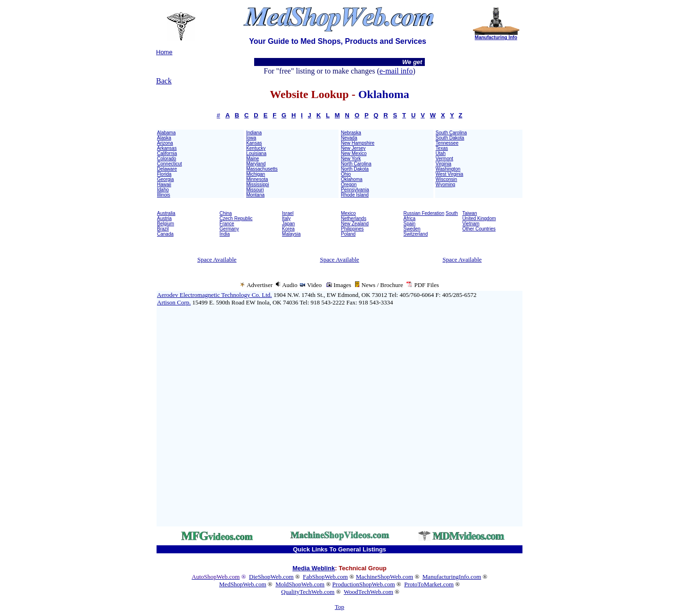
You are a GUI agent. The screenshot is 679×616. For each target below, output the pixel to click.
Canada (165, 234)
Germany (229, 229)
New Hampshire (358, 143)
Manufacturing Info (496, 37)
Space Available (217, 259)
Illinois (164, 195)
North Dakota (355, 169)
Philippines (352, 229)
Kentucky (256, 148)
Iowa (251, 138)
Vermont (444, 159)
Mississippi (257, 185)
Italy (286, 218)
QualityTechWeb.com (308, 592)
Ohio (346, 174)
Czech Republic (236, 218)
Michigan (256, 174)
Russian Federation (424, 213)
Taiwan (469, 213)
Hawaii (164, 185)
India (225, 234)
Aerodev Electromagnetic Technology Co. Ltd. (215, 295)
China (226, 213)
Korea (288, 229)
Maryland (256, 164)
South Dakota (450, 138)
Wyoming (446, 185)
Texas (442, 148)
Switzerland (416, 234)
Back (164, 81)
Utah (441, 153)
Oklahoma (352, 179)
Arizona (165, 143)
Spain (410, 224)
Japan (288, 224)
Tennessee (447, 143)
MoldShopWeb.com (300, 584)
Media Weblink (314, 568)
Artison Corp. (174, 302)
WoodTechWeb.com (368, 592)
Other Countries (479, 229)
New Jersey (353, 148)
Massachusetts (262, 169)
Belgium (166, 224)
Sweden (412, 229)
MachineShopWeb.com (385, 577)
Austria (164, 218)
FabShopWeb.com (325, 577)
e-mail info (396, 71)
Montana (255, 195)
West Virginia (450, 174)
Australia (166, 213)
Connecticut (170, 164)
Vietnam (471, 224)
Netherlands (354, 218)
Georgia (166, 179)
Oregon (349, 185)
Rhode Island (355, 195)
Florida (164, 174)
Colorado (167, 159)
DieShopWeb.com (271, 577)
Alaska (164, 138)
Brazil (163, 229)
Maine (253, 159)
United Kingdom (479, 218)
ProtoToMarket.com (429, 584)
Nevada (349, 138)
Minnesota (257, 179)
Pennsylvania (355, 190)
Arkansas (167, 148)
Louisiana (256, 153)
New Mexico (354, 153)
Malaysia (291, 234)
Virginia (443, 164)
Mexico (348, 213)
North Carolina (356, 164)
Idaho (163, 190)
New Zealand (355, 224)
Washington (448, 169)
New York (351, 159)
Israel (288, 213)
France (227, 224)
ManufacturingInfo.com (452, 577)
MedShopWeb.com (243, 584)
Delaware (167, 169)
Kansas (254, 143)
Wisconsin (447, 179)
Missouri (255, 190)
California (167, 153)
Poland (348, 234)
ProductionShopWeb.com (364, 584)
